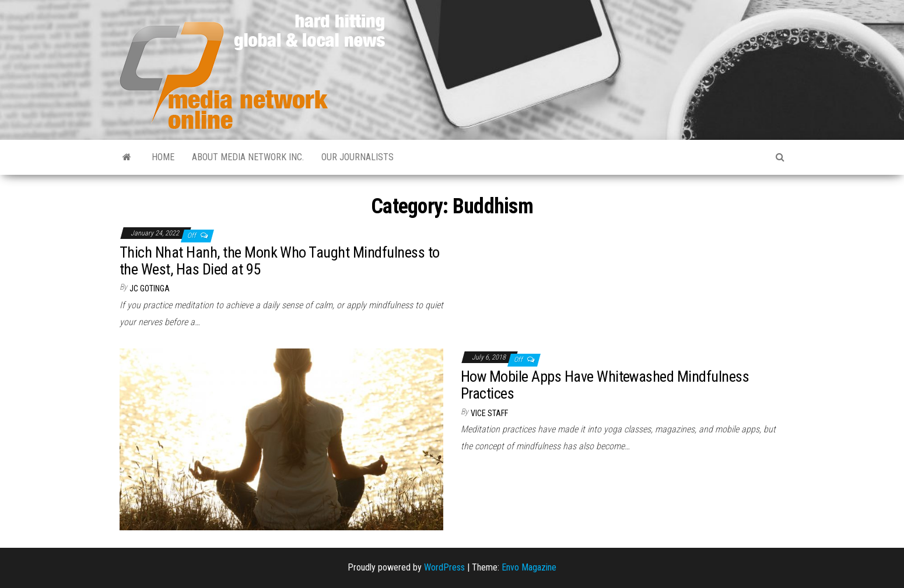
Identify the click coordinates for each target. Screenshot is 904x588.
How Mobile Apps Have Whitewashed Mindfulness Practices (605, 385)
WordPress (444, 567)
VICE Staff (489, 413)
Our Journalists (358, 157)
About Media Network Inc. (248, 157)
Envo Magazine (529, 567)
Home (163, 157)
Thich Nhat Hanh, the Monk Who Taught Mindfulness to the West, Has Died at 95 (279, 261)
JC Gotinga (150, 288)
